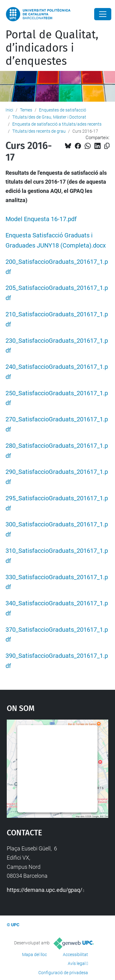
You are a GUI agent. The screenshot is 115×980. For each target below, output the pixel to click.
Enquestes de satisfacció (63, 110)
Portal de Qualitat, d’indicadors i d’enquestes (52, 48)
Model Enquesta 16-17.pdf (41, 219)
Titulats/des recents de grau (39, 131)
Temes (26, 110)
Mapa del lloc (34, 955)
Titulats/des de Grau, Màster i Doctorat (49, 117)
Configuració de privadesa (63, 973)
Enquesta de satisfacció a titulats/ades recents (57, 124)
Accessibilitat (75, 955)
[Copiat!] (107, 146)
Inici (9, 110)
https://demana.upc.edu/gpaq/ (44, 890)
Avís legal (77, 963)
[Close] (103, 14)
